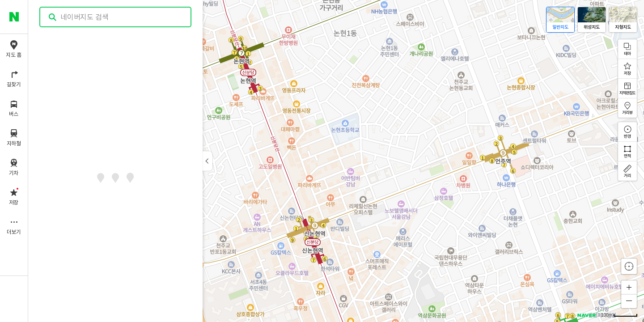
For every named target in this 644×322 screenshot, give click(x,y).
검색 (53, 17)
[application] (336, 161)
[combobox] (116, 17)
